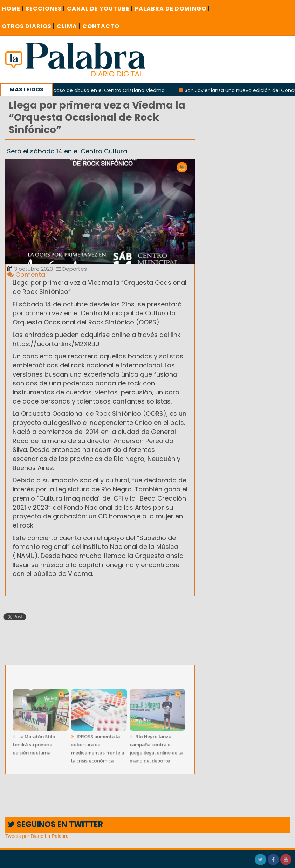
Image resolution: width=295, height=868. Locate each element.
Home (13, 9)
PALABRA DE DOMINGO (172, 9)
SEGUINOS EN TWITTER (55, 824)
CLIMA (69, 26)
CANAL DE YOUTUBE (100, 9)
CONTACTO (101, 26)
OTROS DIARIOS (28, 26)
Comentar (28, 274)
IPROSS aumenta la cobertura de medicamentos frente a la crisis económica (98, 747)
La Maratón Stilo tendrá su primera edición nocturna (34, 743)
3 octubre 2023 (30, 269)
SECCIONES (45, 9)
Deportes (72, 269)
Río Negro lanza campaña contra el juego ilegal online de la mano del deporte (156, 747)
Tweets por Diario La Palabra (37, 836)
